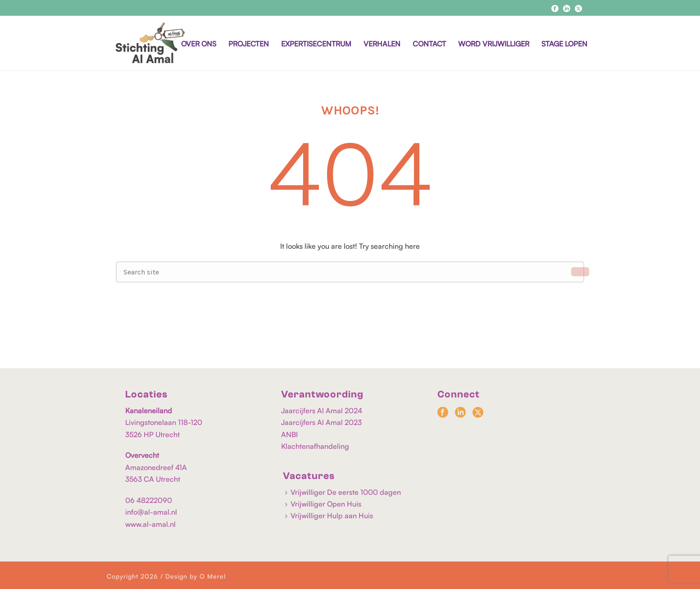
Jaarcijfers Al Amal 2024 (322, 411)
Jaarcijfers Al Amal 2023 (321, 422)
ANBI (289, 434)
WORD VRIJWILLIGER (494, 44)
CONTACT (429, 44)
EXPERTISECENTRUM (316, 44)
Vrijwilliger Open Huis (323, 504)
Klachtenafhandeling (315, 446)
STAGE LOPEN (564, 44)
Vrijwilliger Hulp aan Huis (329, 516)
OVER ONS (199, 44)
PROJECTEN (249, 44)
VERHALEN (382, 44)
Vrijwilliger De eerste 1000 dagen (343, 492)
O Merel (213, 576)
